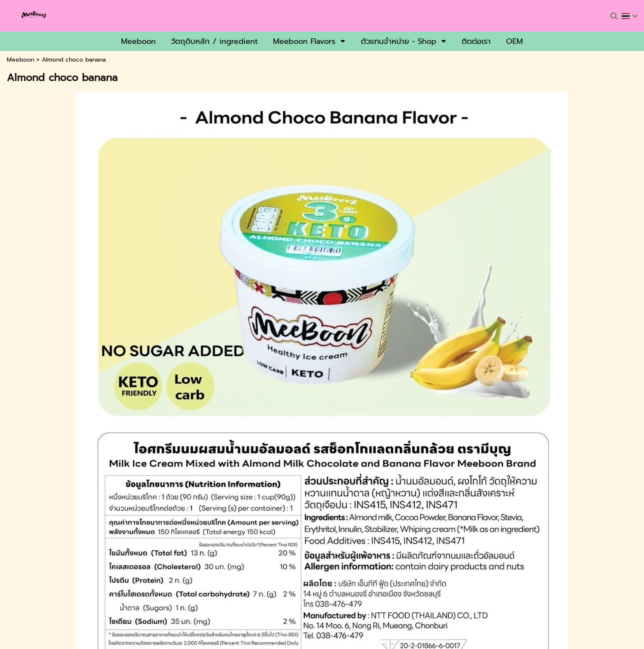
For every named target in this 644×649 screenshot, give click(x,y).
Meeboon (20, 60)
